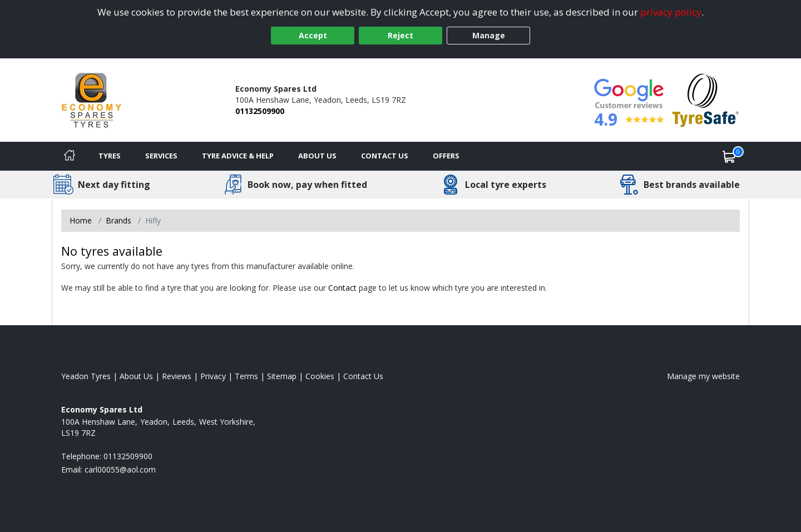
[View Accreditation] (706, 99)
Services (161, 156)
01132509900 (260, 111)
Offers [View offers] (446, 156)
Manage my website (703, 376)
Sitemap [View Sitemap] (282, 376)
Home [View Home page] (81, 220)
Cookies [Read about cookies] (320, 376)
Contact (342, 288)
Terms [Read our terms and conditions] (246, 376)
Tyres (110, 156)
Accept (313, 35)
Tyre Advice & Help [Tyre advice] (238, 156)
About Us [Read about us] (136, 376)
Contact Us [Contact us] (385, 156)
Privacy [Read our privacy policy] (213, 376)
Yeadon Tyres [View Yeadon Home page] (86, 376)
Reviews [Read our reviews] (177, 376)
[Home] (70, 156)
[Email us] (120, 469)
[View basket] (729, 156)
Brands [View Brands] (118, 220)
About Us (317, 156)
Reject (400, 35)
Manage (489, 35)
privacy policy (671, 12)
